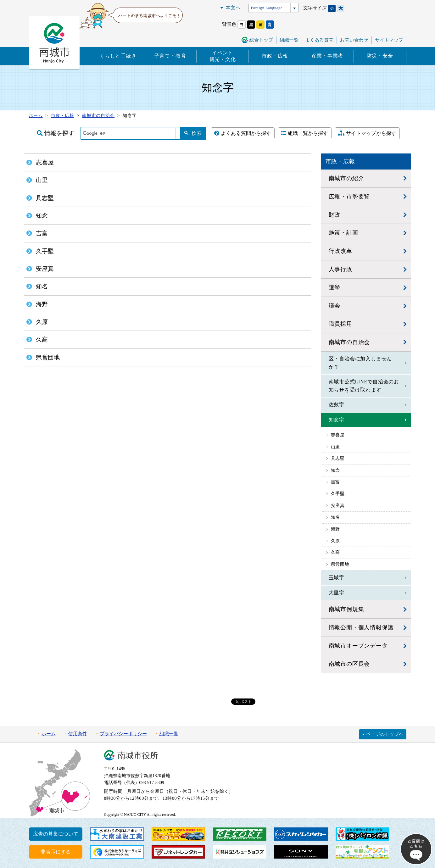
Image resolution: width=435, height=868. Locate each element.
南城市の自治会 (349, 342)
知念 (336, 470)
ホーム (49, 734)
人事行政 (340, 269)
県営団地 (340, 564)
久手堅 (338, 494)
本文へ (233, 8)
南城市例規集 (346, 609)
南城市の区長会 (349, 664)
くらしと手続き (118, 56)
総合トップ (261, 40)
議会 (335, 306)
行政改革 (340, 251)
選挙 (335, 287)
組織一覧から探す (305, 133)
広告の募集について (56, 834)
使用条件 (78, 734)
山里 (336, 447)
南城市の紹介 (346, 178)
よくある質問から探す (243, 133)
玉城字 (337, 578)
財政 (335, 215)
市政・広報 (275, 56)
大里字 (337, 593)
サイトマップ (389, 40)
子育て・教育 (170, 56)
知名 (336, 517)
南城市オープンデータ (358, 646)
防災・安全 (380, 56)
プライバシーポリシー (123, 734)
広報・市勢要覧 (349, 197)
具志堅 (338, 458)
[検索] (128, 133)
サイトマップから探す (367, 133)
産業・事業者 (328, 56)
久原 (336, 541)
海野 (336, 529)
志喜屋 (338, 435)
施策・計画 (343, 233)
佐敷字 (337, 405)
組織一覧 (289, 40)
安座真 (338, 506)
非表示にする (56, 852)
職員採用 (340, 324)
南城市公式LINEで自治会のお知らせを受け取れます (364, 386)
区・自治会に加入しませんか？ (360, 363)
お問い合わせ (354, 40)
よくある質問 (319, 40)
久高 (336, 552)
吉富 (336, 482)
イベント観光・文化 (223, 56)
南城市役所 (138, 756)
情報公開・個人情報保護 (361, 627)
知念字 (337, 420)
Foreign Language (267, 8)
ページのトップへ (385, 734)
